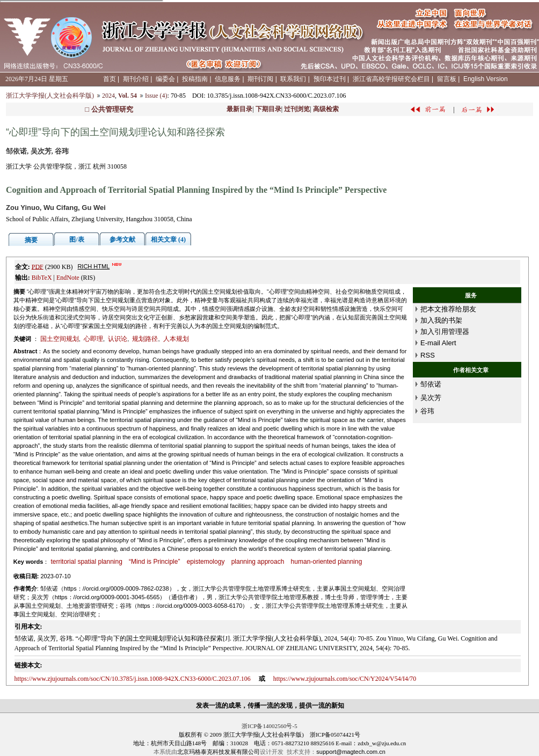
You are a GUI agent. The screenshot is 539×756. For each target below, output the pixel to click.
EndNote (68, 278)
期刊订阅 (260, 79)
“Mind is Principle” (154, 562)
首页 (110, 79)
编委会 (165, 79)
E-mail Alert (438, 343)
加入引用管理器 (445, 332)
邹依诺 (431, 384)
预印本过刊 (330, 79)
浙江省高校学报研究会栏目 (391, 79)
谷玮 (427, 411)
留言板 (447, 79)
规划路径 (145, 339)
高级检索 (326, 109)
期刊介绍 (136, 79)
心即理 (93, 339)
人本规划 (176, 339)
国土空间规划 (60, 339)
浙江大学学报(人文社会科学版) (50, 96)
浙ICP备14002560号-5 (269, 726)
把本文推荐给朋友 (448, 309)
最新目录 (239, 109)
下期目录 (268, 109)
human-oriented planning (327, 562)
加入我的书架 (441, 320)
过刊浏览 (297, 109)
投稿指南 (195, 79)
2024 (108, 96)
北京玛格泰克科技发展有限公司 (218, 752)
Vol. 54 (128, 96)
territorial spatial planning (86, 562)
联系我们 (293, 79)
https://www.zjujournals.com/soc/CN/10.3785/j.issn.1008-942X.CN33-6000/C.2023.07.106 (133, 679)
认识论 (118, 339)
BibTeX (42, 278)
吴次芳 (431, 398)
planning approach (258, 562)
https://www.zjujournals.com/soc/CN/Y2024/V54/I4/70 (345, 679)
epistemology (206, 562)
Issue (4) (156, 96)
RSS (428, 355)
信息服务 (228, 79)
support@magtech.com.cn (351, 752)
